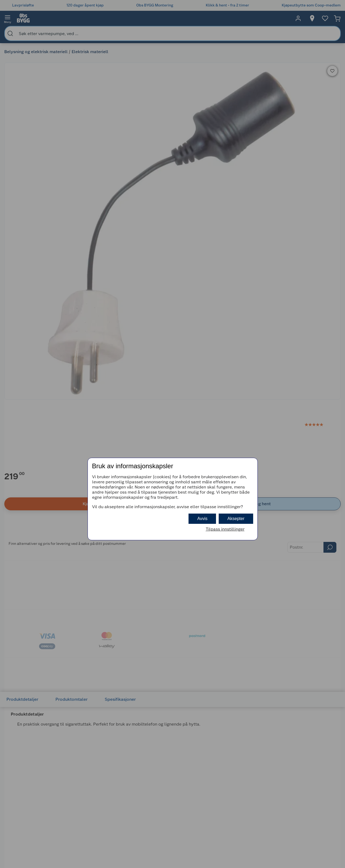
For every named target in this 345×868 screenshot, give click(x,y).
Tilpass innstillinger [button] (225, 529)
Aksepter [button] (236, 519)
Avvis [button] (202, 519)
